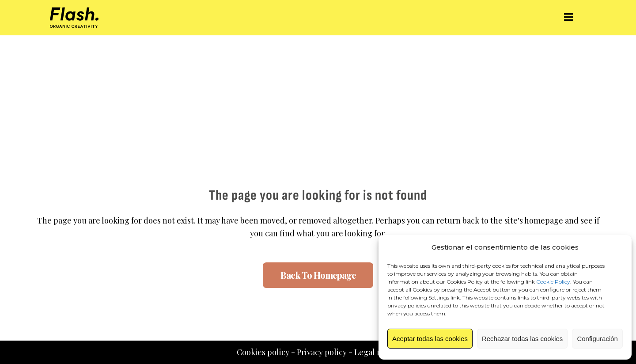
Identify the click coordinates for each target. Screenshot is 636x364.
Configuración (597, 339)
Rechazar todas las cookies (522, 339)
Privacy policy (322, 352)
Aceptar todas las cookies (430, 339)
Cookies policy (263, 352)
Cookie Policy (553, 282)
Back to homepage (318, 275)
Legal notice (377, 352)
